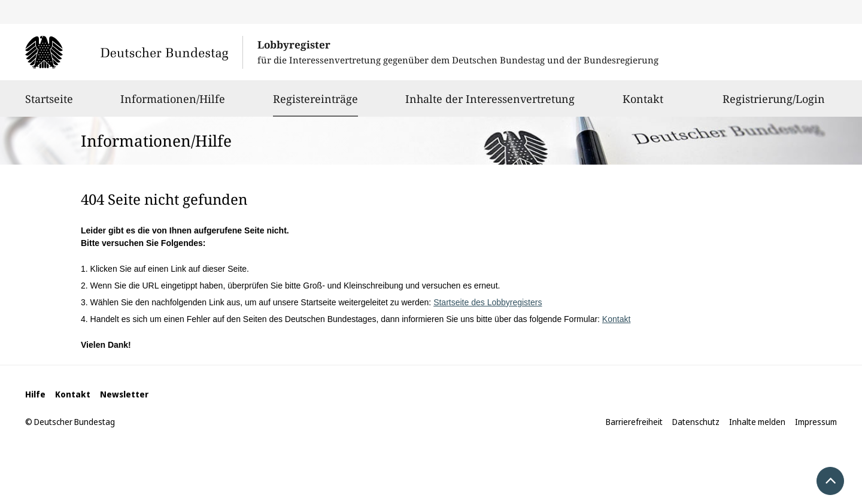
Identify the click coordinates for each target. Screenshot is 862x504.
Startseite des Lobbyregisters (488, 302)
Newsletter (124, 394)
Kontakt (643, 104)
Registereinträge (315, 99)
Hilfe (35, 394)
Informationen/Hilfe (173, 104)
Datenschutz (696, 422)
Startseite (49, 104)
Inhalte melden (757, 422)
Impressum (816, 422)
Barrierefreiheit (634, 422)
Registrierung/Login (774, 104)
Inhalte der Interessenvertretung (490, 104)
